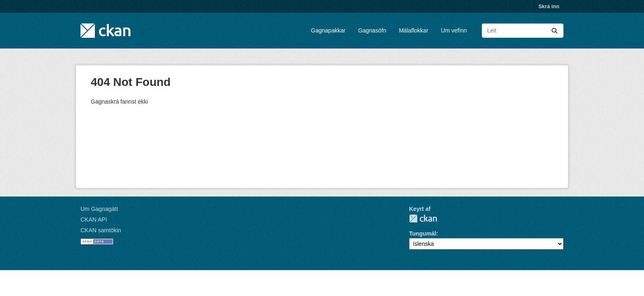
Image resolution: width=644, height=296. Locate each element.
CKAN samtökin (101, 230)
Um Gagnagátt (99, 209)
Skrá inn (549, 6)
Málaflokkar (414, 30)
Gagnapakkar (328, 30)
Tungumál (423, 234)
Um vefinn (454, 30)
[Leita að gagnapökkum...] (523, 31)
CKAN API (94, 220)
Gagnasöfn (372, 30)
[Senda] (554, 31)
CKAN (423, 219)
